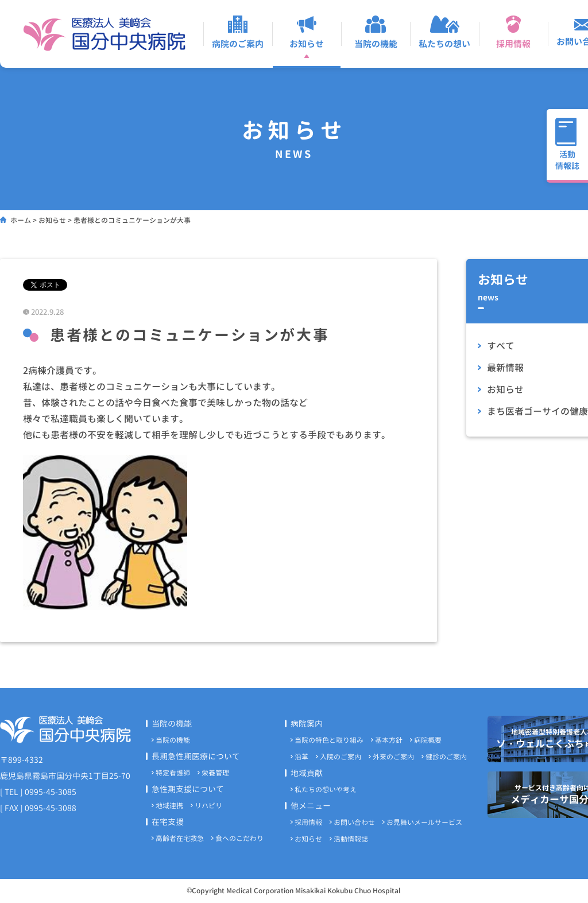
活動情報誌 (351, 839)
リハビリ (208, 806)
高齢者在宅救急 (180, 838)
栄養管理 (215, 773)
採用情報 (308, 822)
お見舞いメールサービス (424, 822)
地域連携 (169, 806)
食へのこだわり (239, 838)
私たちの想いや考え (326, 790)
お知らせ (308, 839)
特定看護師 (173, 773)
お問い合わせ (354, 822)
